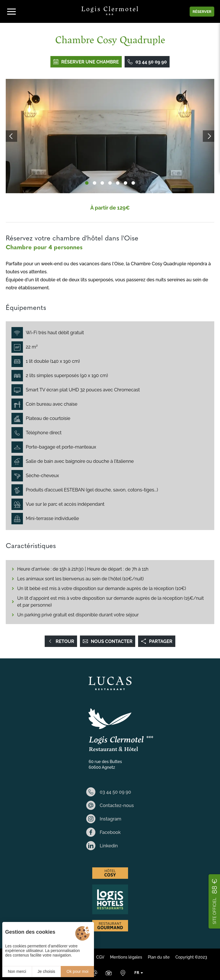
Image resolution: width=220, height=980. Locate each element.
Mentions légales (126, 957)
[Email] (94, 973)
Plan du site (159, 957)
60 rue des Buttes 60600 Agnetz (105, 764)
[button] (87, 183)
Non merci (17, 971)
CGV (100, 957)
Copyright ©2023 (191, 957)
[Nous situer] (123, 973)
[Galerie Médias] (109, 973)
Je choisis (46, 971)
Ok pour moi (77, 971)
